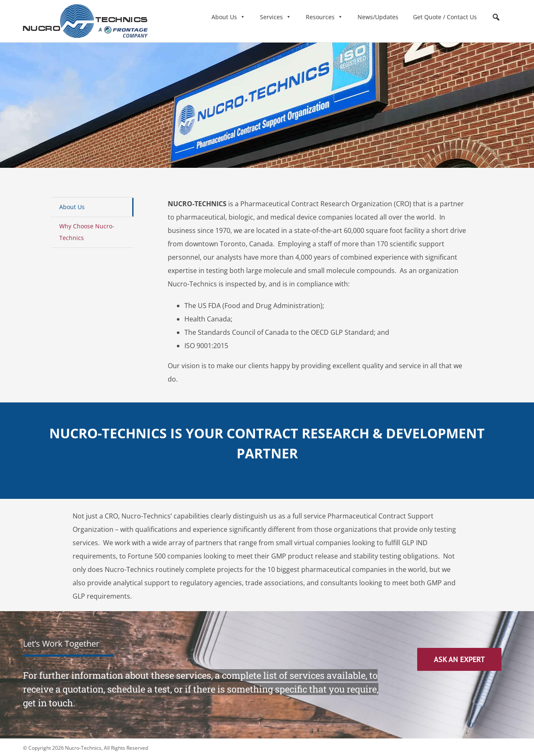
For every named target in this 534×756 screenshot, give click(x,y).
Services (276, 17)
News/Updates (378, 17)
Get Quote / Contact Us (445, 17)
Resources (324, 17)
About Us (228, 17)
